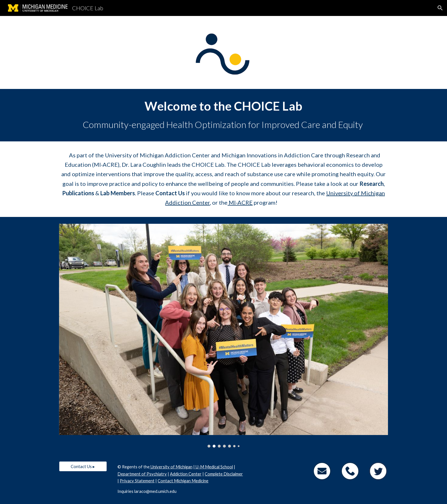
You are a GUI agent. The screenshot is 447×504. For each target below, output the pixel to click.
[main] (223, 115)
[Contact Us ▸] (83, 466)
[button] (440, 8)
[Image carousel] (223, 336)
